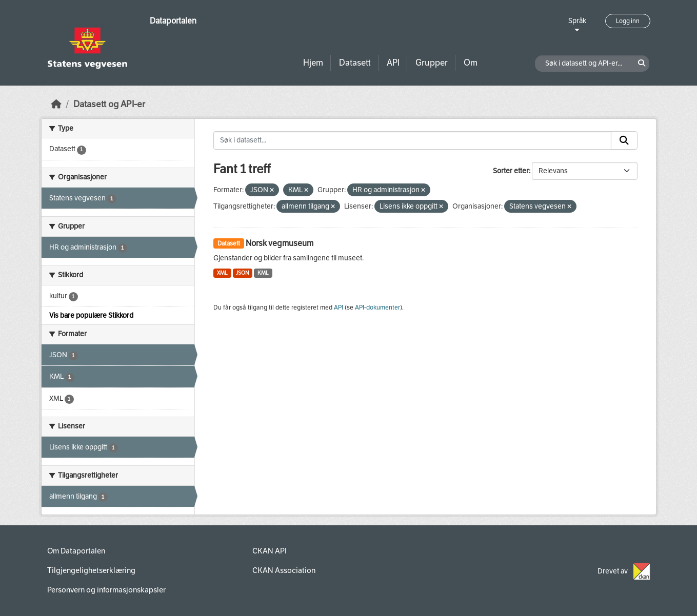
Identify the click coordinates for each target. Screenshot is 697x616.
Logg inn (628, 21)
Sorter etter (511, 171)
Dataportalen (173, 21)
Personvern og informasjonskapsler (106, 590)
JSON (242, 273)
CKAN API (270, 551)
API (393, 63)
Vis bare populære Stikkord (91, 315)
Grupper (432, 63)
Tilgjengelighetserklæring (91, 570)
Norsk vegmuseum (280, 243)
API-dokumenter (377, 307)
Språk (577, 21)
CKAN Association (284, 570)
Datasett (355, 63)
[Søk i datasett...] (412, 140)
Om (471, 63)
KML (263, 273)
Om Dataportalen (76, 551)
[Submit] (624, 140)
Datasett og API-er (109, 104)
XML (222, 273)
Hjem (313, 63)
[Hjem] (56, 104)
